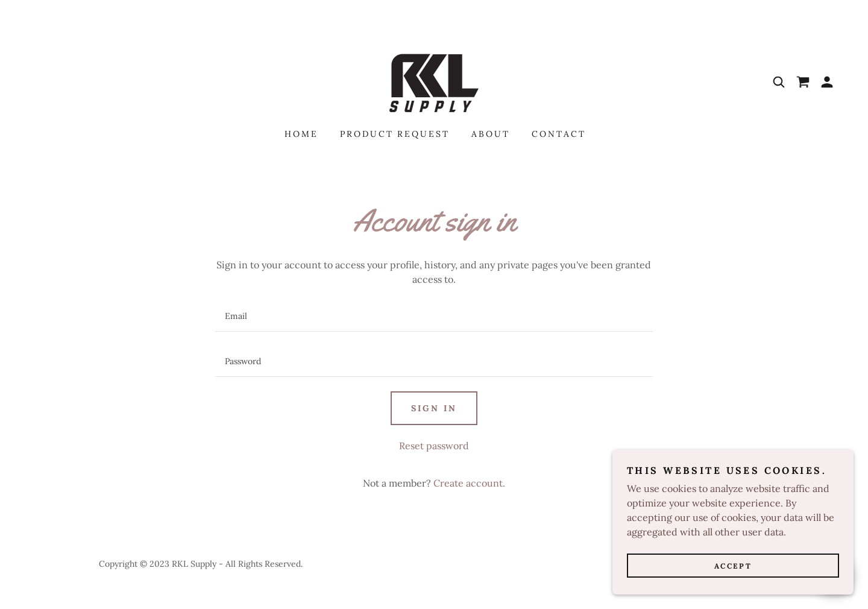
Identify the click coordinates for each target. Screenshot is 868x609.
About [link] (491, 134)
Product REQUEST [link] (395, 134)
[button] (827, 82)
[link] (434, 81)
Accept (733, 566)
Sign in (434, 408)
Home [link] (301, 134)
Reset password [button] (434, 446)
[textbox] (434, 316)
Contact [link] (559, 134)
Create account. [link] (469, 483)
